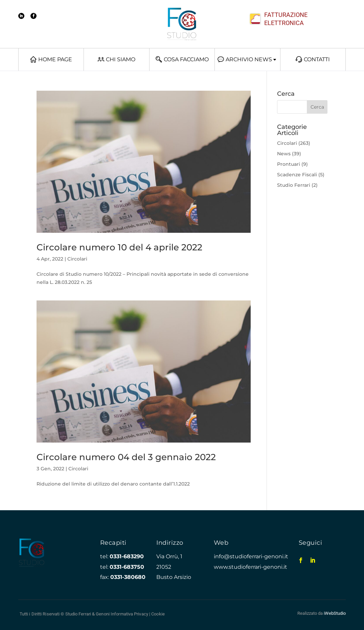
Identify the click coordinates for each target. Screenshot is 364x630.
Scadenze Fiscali (297, 175)
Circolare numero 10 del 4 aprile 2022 (119, 247)
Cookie (158, 614)
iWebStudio (335, 613)
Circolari (77, 259)
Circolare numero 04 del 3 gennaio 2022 (126, 457)
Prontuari (289, 164)
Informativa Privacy (129, 614)
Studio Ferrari (294, 185)
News (284, 154)
